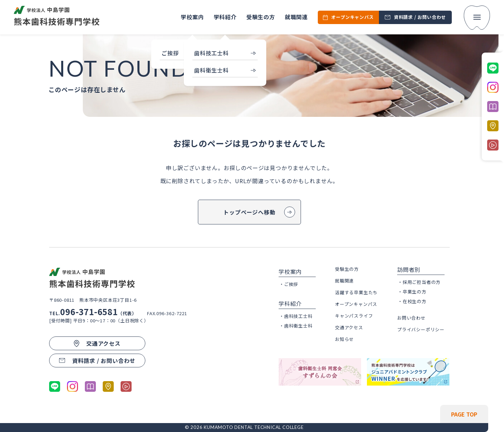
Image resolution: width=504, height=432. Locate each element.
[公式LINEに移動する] (55, 386)
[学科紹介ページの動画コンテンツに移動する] (126, 386)
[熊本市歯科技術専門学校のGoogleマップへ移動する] (108, 386)
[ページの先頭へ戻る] (444, 414)
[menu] (477, 18)
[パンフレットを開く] (90, 386)
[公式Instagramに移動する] (72, 386)
